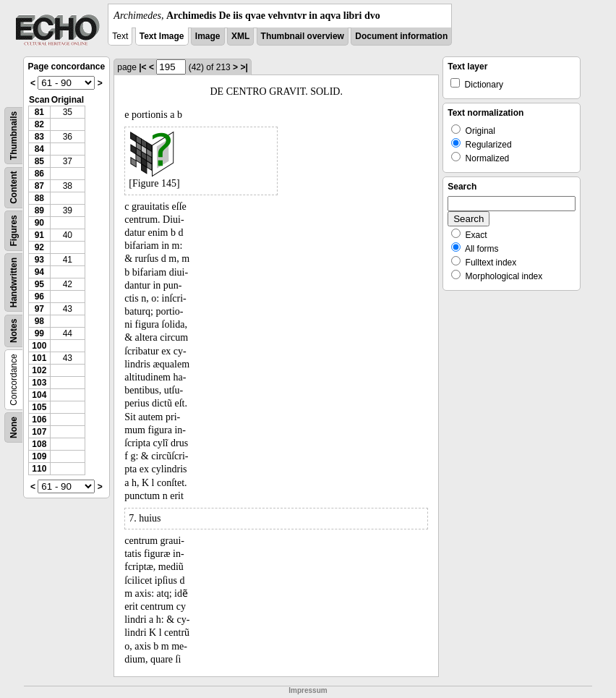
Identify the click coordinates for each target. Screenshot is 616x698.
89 (39, 210)
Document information (401, 36)
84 (39, 149)
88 (39, 198)
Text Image (162, 36)
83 (39, 137)
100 (39, 346)
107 (39, 432)
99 (39, 333)
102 (39, 370)
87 (39, 186)
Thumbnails (14, 136)
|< (142, 67)
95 (39, 284)
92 (39, 247)
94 (39, 272)
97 (39, 309)
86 (39, 174)
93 (39, 260)
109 (39, 456)
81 (39, 112)
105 (39, 407)
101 (39, 358)
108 (39, 444)
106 (39, 420)
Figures (14, 230)
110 (39, 469)
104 (39, 395)
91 (39, 235)
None (14, 427)
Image (208, 36)
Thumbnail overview (303, 36)
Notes (14, 331)
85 (39, 161)
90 (39, 223)
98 (39, 321)
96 (39, 297)
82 (39, 124)
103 (39, 383)
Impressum (308, 690)
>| (244, 67)
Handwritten (14, 282)
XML (240, 36)
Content (14, 188)
